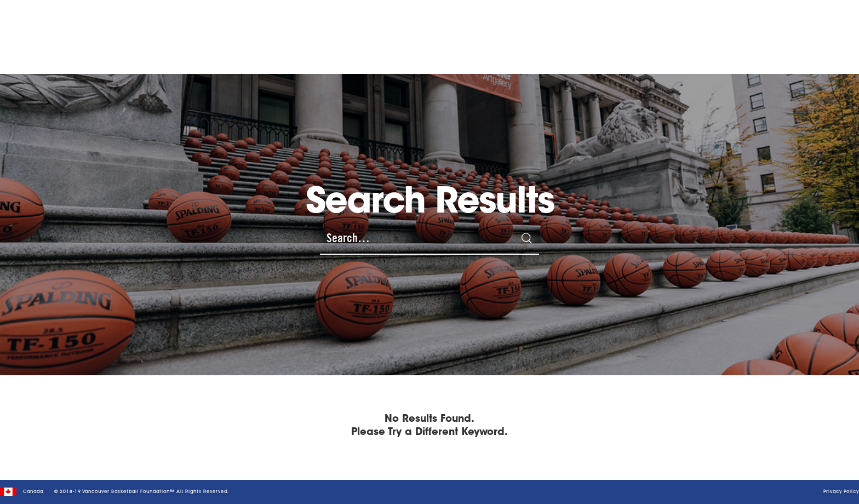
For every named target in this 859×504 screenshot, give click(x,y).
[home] (93, 31)
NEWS (569, 30)
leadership (607, 30)
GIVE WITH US (663, 31)
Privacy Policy (841, 492)
